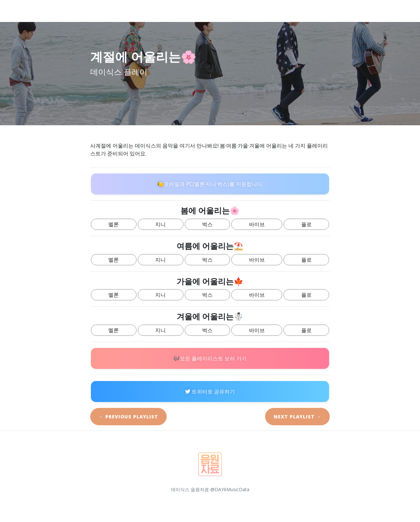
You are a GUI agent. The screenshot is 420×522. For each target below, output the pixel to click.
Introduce (306, 11)
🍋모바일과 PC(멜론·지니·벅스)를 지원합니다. (210, 184)
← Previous (128, 417)
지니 (160, 224)
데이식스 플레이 (58, 11)
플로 (306, 224)
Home (273, 11)
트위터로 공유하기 (210, 391)
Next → (297, 417)
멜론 (114, 224)
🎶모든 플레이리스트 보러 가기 (210, 358)
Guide (340, 11)
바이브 (257, 224)
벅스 (207, 224)
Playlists (373, 11)
